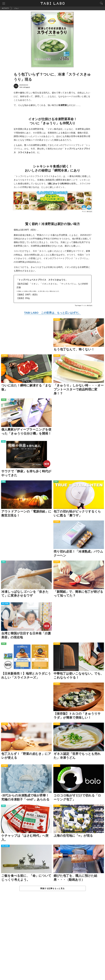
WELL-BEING (5, 604)
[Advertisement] (53, 938)
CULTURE (57, 846)
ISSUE (4, 400)
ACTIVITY (57, 320)
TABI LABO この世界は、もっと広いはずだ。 (53, 313)
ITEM (3, 442)
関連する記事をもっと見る (53, 888)
